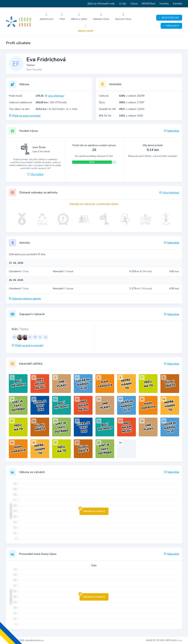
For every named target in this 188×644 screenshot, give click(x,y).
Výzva (134, 4)
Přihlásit (171, 26)
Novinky (164, 4)
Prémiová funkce (92, 510)
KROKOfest (149, 4)
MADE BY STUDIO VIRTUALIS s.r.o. (164, 640)
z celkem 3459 (131, 116)
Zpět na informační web (101, 4)
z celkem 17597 (132, 102)
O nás (123, 4)
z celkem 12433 (132, 109)
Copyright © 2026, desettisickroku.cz (25, 640)
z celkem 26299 (132, 96)
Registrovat (169, 18)
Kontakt (178, 4)
